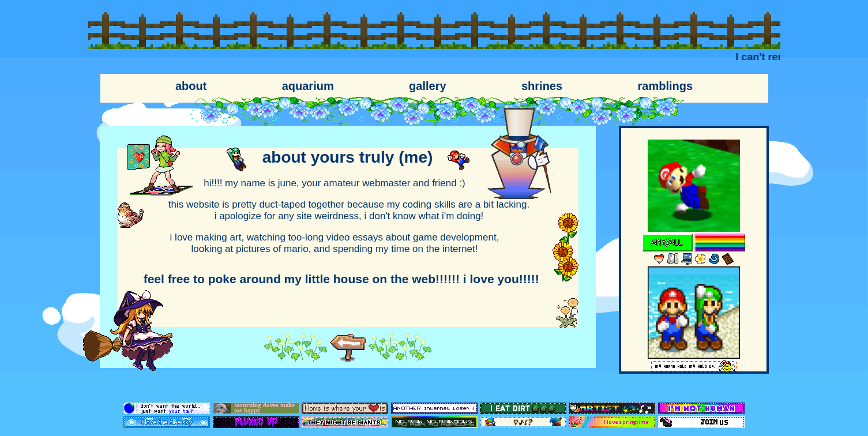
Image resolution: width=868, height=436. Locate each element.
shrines (542, 86)
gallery (427, 86)
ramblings (665, 86)
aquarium (308, 86)
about (191, 86)
